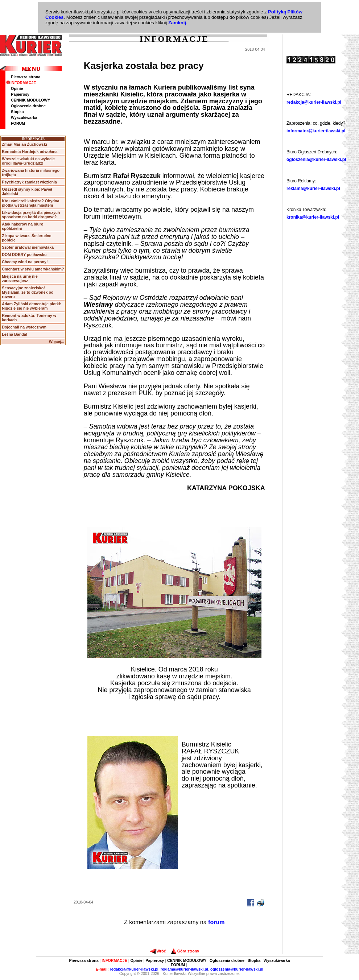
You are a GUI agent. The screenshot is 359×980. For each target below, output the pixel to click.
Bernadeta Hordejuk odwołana (30, 152)
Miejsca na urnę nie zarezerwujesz (20, 278)
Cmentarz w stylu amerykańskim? (33, 269)
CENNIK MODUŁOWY (30, 100)
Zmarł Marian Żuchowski (24, 144)
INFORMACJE (21, 83)
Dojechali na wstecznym (24, 327)
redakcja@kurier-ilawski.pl (314, 102)
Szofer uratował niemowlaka (28, 247)
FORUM (18, 123)
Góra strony (185, 951)
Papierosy (20, 94)
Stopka (17, 112)
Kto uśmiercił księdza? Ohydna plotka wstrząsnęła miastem (30, 203)
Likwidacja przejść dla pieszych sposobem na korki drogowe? (31, 215)
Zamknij (177, 23)
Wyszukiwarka (24, 117)
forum (216, 922)
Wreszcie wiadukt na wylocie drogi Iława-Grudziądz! (28, 161)
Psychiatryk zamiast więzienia (29, 182)
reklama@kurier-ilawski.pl (313, 189)
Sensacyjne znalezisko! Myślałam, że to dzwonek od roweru (28, 292)
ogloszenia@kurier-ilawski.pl (316, 160)
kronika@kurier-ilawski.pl (313, 217)
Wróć (158, 951)
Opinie (17, 88)
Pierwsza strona (26, 77)
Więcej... (57, 342)
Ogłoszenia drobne (28, 106)
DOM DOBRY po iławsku (24, 255)
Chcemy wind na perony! (25, 262)
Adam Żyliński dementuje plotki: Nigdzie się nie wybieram (31, 306)
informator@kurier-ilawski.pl (316, 131)
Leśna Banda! (15, 334)
